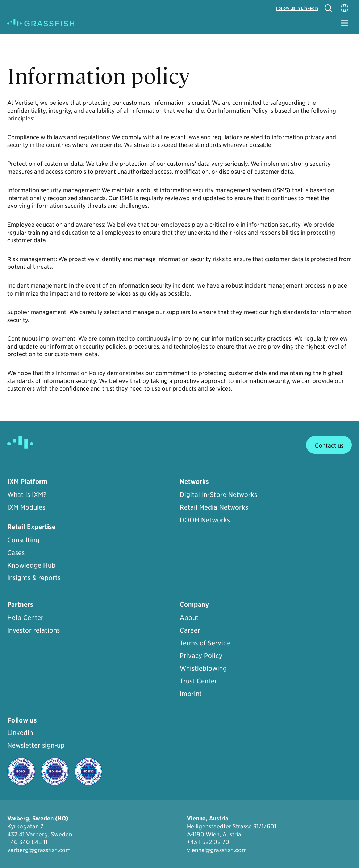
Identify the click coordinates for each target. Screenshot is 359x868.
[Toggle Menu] (344, 23)
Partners (20, 604)
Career (190, 630)
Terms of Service (205, 643)
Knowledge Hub (31, 565)
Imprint (191, 693)
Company (194, 604)
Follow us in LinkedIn (297, 8)
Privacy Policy (201, 655)
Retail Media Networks (214, 507)
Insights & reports (34, 577)
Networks (194, 482)
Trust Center (198, 681)
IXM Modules (26, 507)
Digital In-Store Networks (218, 494)
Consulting (23, 540)
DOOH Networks (205, 520)
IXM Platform (27, 482)
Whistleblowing (203, 668)
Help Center (25, 617)
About (189, 617)
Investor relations (34, 630)
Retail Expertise (31, 527)
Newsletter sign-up (36, 745)
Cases (16, 552)
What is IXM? (27, 494)
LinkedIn (20, 732)
